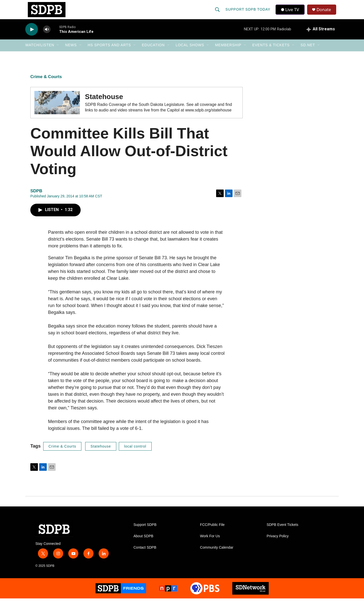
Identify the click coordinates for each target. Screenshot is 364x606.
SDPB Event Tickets (282, 532)
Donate (326, 13)
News (71, 53)
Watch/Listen (40, 53)
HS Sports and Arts (109, 53)
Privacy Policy (278, 544)
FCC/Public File (212, 532)
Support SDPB (145, 532)
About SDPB (143, 544)
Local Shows (190, 53)
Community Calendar (217, 555)
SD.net (308, 53)
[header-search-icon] (218, 13)
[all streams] (321, 37)
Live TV (291, 13)
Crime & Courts (46, 84)
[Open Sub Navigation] (58, 53)
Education (153, 53)
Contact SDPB (145, 555)
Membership (228, 53)
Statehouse (101, 454)
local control (135, 454)
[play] (32, 37)
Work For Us (210, 544)
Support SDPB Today (248, 13)
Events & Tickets (271, 53)
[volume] (47, 37)
